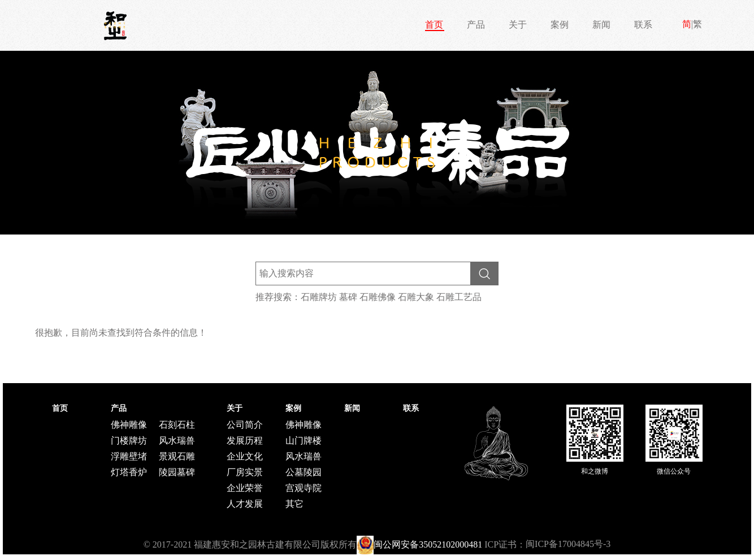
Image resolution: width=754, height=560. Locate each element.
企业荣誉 (245, 488)
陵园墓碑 (177, 472)
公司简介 (245, 425)
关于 (518, 25)
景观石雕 (177, 456)
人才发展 (245, 504)
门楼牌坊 (129, 440)
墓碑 (348, 297)
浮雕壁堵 (129, 456)
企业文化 (245, 456)
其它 (294, 504)
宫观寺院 (304, 488)
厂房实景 (245, 472)
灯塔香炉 (129, 472)
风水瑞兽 (177, 440)
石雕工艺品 (459, 297)
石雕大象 (416, 297)
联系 (643, 25)
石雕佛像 (378, 297)
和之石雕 (115, 26)
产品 (476, 25)
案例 (560, 25)
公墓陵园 (304, 472)
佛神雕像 (129, 425)
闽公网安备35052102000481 (428, 544)
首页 (434, 25)
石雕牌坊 (319, 297)
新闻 (601, 25)
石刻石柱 (177, 425)
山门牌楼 (304, 440)
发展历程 (245, 440)
